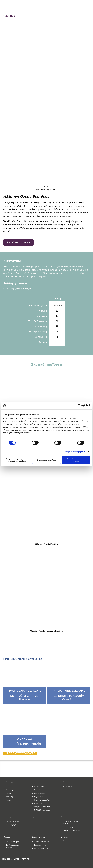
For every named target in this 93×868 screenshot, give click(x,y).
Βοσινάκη (9, 797)
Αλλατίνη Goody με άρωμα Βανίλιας (46, 631)
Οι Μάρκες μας (9, 782)
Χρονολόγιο (39, 790)
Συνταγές (7, 817)
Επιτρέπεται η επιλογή (46, 460)
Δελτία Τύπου (68, 787)
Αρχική (35, 817)
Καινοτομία (38, 803)
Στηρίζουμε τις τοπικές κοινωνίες (71, 823)
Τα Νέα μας (65, 782)
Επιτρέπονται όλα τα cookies (76, 460)
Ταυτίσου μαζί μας (12, 842)
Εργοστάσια (39, 797)
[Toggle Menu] (90, 4)
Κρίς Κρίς (9, 790)
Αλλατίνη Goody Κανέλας (46, 544)
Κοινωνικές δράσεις (70, 827)
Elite (7, 787)
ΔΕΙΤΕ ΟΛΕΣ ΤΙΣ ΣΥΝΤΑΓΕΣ (20, 754)
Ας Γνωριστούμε (38, 782)
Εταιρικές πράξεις (41, 845)
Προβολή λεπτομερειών (75, 451)
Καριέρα (7, 837)
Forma (8, 800)
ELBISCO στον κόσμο (42, 810)
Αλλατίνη (9, 793)
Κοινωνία (64, 817)
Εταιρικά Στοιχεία (39, 837)
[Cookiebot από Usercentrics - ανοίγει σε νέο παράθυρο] (80, 406)
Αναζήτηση (65, 840)
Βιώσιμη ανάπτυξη (41, 849)
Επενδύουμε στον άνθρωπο (12, 846)
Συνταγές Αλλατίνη (13, 822)
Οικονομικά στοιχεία (42, 842)
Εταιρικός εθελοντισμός (71, 830)
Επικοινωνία (65, 837)
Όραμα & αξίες (40, 793)
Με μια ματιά (39, 787)
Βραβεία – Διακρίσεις (42, 807)
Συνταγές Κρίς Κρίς (13, 825)
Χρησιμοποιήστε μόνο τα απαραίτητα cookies (17, 460)
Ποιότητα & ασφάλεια (42, 800)
